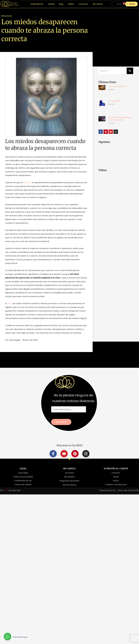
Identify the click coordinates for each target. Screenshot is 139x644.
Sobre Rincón (37, 4)
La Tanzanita (114, 101)
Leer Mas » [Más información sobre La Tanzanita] (112, 104)
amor (10, 303)
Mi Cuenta (98, 4)
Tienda (51, 4)
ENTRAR (131, 4)
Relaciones (7, 16)
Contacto (83, 4)
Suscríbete (61, 422)
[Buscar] (130, 71)
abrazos (27, 182)
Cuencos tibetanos (118, 86)
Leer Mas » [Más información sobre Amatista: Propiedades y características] (112, 123)
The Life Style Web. (10, 491)
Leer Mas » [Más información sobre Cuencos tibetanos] (112, 89)
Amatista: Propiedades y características (120, 119)
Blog (61, 4)
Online (71, 4)
